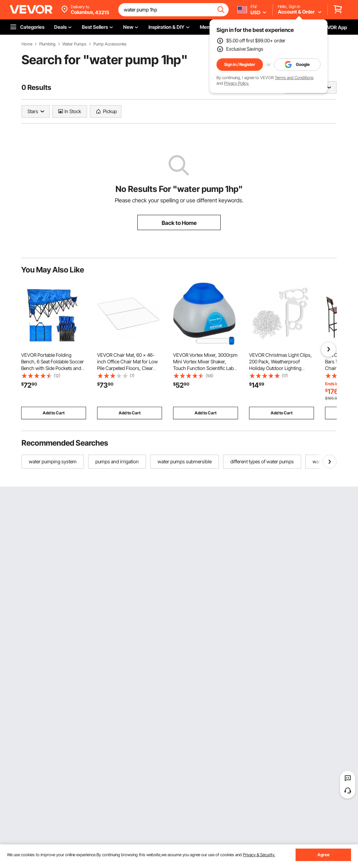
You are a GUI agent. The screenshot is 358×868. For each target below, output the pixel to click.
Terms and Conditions (294, 78)
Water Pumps (74, 44)
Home (27, 44)
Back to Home (179, 223)
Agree (323, 855)
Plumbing (47, 44)
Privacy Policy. (237, 83)
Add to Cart (54, 413)
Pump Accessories (110, 44)
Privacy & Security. (259, 855)
